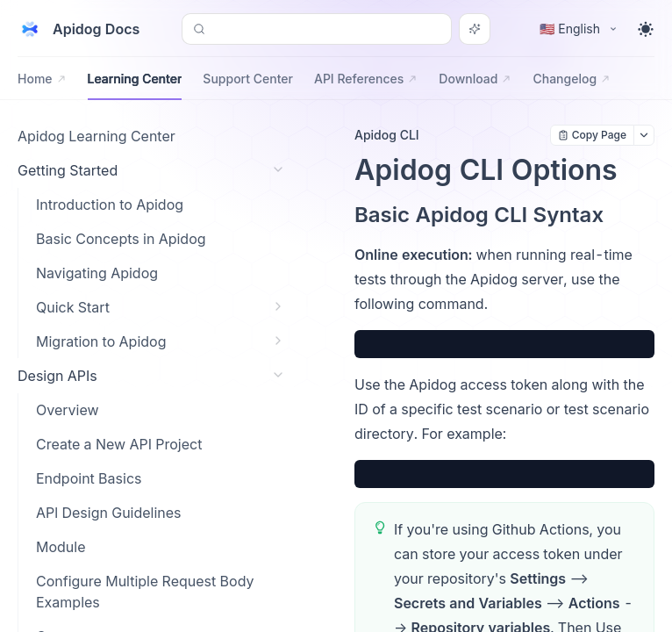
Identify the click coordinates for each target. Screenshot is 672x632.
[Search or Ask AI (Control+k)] (317, 29)
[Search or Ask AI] (475, 29)
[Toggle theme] (646, 29)
